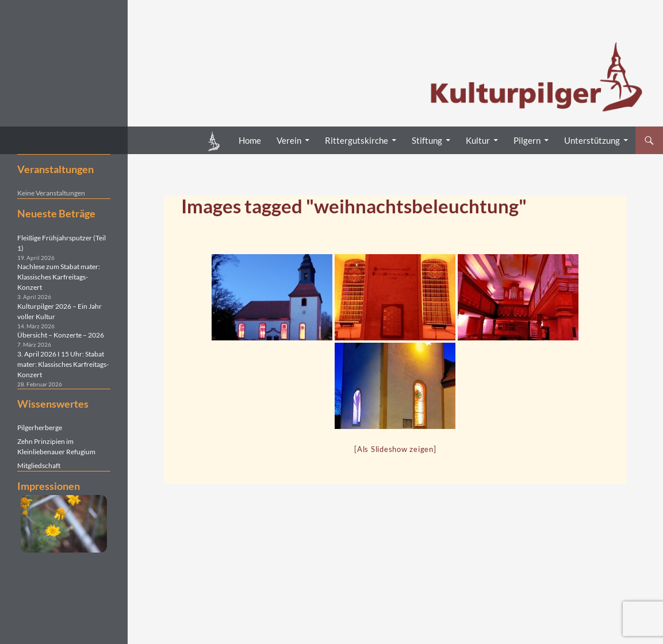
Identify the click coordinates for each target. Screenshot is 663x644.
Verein (289, 140)
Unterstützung (592, 140)
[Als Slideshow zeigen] (395, 449)
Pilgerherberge (40, 428)
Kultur (478, 140)
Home (250, 140)
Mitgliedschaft (39, 465)
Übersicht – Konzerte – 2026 (61, 335)
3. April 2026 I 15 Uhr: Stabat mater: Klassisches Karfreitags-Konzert (63, 364)
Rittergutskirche (357, 140)
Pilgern (527, 140)
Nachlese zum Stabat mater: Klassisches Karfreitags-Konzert (59, 277)
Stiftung (427, 140)
